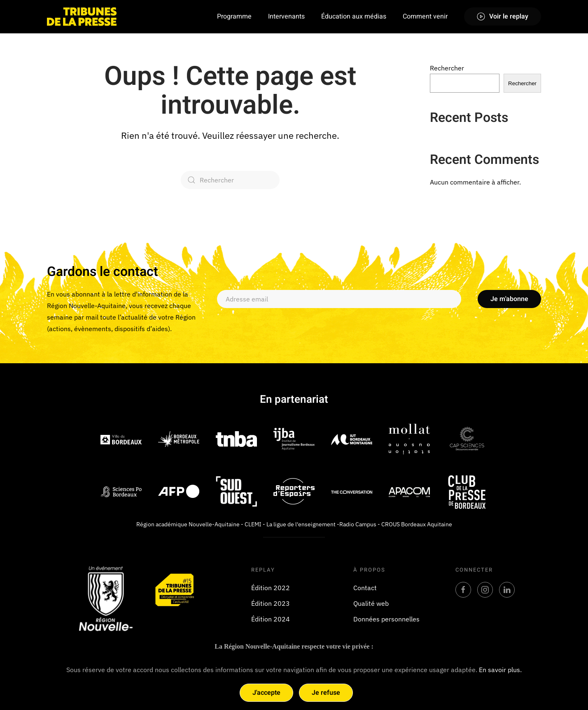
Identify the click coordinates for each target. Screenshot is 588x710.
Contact (365, 588)
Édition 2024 (271, 619)
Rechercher (447, 68)
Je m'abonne (509, 299)
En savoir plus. (500, 670)
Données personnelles (386, 619)
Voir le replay (503, 16)
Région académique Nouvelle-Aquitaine (188, 524)
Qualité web (371, 603)
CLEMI (253, 524)
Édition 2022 (271, 588)
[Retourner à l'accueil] (82, 16)
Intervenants (286, 16)
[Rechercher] (230, 180)
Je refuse (326, 693)
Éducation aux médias (354, 16)
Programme (234, 16)
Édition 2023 (271, 603)
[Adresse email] (339, 299)
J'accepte (266, 693)
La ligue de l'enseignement (301, 524)
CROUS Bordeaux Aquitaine (417, 524)
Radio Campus (358, 524)
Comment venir (425, 16)
